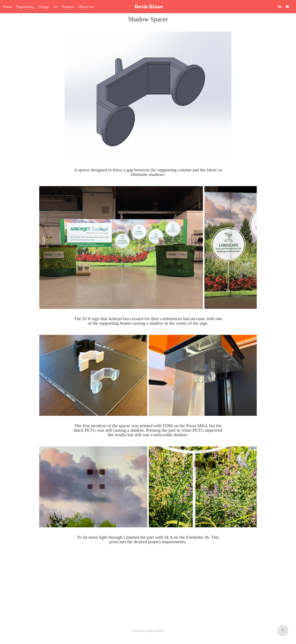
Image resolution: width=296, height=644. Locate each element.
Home (7, 7)
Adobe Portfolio (155, 631)
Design (44, 7)
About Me (86, 7)
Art (55, 7)
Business (68, 7)
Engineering (25, 7)
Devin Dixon (149, 7)
